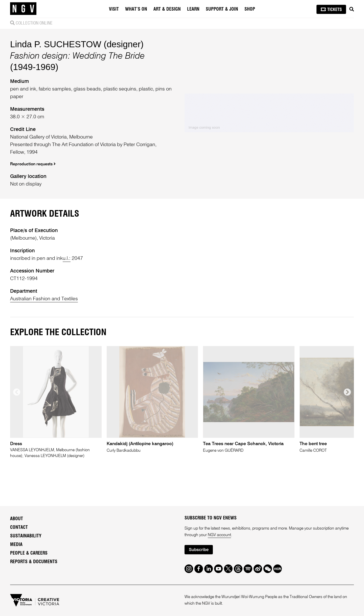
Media (16, 545)
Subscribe (199, 550)
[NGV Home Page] (23, 9)
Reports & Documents (34, 562)
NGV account (219, 535)
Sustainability (26, 536)
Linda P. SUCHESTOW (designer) (77, 44)
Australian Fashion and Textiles (44, 299)
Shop (250, 9)
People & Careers (29, 553)
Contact (19, 528)
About (17, 519)
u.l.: (67, 259)
